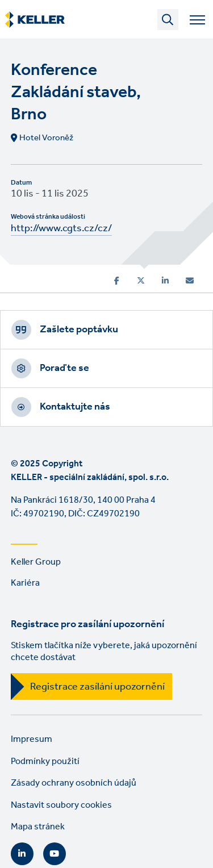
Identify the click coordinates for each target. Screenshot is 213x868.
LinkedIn (22, 854)
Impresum (32, 739)
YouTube (55, 854)
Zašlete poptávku (79, 329)
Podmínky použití (45, 761)
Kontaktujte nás (75, 407)
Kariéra (25, 583)
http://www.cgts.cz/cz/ (61, 228)
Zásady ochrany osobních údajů (74, 783)
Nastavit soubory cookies (61, 805)
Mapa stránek (38, 827)
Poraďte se (64, 368)
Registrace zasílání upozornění (97, 687)
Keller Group (36, 562)
